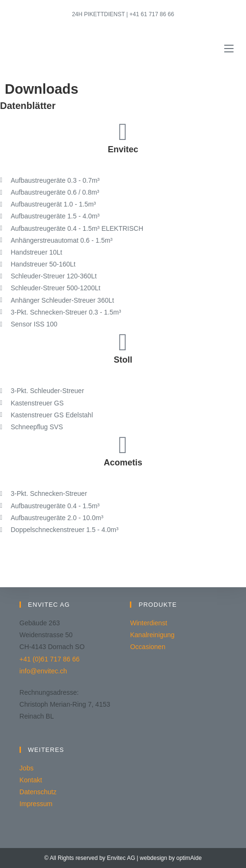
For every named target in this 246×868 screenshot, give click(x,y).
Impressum (36, 804)
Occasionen (148, 647)
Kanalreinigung (152, 635)
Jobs (27, 768)
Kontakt (31, 780)
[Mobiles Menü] (229, 49)
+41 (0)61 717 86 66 (50, 659)
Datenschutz (38, 792)
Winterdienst (148, 623)
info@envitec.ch (43, 671)
